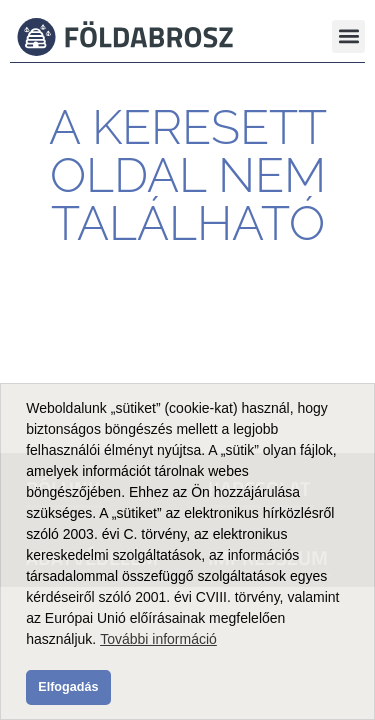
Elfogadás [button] (68, 687)
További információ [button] (158, 639)
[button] (348, 36)
